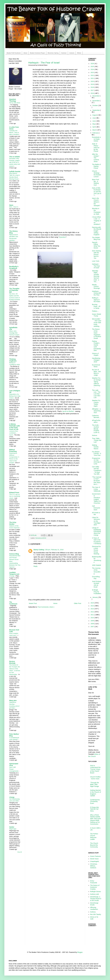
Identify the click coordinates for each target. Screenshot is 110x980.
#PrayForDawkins (96, 421)
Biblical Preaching (13, 450)
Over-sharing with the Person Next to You (96, 254)
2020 (93, 81)
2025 (93, 66)
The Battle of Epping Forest (96, 166)
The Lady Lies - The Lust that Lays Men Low (96, 394)
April (94, 127)
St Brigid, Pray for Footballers (97, 592)
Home (55, 603)
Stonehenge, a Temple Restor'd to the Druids (96, 899)
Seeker (12, 827)
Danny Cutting (39, 550)
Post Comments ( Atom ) (46, 607)
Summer (64, 53)
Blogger (80, 952)
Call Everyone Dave (96, 508)
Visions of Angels (95, 354)
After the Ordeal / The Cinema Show (96, 158)
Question (63, 237)
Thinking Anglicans (13, 360)
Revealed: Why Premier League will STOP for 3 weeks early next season (15, 162)
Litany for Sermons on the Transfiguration (96, 521)
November (96, 101)
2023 (93, 72)
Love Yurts (96, 261)
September (96, 110)
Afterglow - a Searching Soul (96, 411)
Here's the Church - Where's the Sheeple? (96, 202)
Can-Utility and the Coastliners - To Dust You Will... (97, 470)
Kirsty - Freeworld (94, 882)
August (95, 115)
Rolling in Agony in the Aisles (96, 300)
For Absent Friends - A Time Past (96, 454)
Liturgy (12, 797)
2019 (93, 84)
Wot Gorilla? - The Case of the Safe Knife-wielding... (97, 323)
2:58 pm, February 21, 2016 (54, 550)
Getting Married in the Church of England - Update (96, 793)
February (96, 133)
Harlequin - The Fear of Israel (44, 63)
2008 (93, 624)
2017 (93, 90)
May (94, 124)
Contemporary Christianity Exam (95, 802)
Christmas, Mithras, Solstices (94, 866)
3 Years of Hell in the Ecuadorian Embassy (97, 541)
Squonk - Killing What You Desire (96, 245)
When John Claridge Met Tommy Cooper (14, 333)
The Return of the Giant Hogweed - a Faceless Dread (97, 334)
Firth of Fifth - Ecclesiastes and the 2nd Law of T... (97, 192)
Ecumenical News (96, 366)
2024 (93, 69)
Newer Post (33, 603)
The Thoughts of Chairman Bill (14, 290)
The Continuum (13, 603)
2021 (93, 78)
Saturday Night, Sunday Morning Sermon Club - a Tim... (96, 276)
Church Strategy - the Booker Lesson (97, 174)
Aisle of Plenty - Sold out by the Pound (96, 148)
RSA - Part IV (14, 207)
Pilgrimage (13, 829)
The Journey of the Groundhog (96, 571)
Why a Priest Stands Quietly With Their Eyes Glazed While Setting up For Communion (96, 819)
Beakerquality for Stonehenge (97, 559)
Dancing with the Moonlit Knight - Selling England (97, 231)
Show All (20, 852)
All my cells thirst (15, 103)
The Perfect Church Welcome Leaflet (94, 836)
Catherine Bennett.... (96, 416)
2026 (93, 64)
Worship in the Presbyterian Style (96, 211)
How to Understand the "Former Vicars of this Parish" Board (95, 769)
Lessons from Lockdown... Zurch (14, 433)
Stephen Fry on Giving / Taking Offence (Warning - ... (96, 383)
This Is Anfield (14, 157)
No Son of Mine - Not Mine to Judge (96, 372)
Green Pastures (96, 856)
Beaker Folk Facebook (14, 53)
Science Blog (14, 554)
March (95, 130)
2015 (93, 603)
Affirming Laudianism (94, 908)
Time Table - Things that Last (97, 440)
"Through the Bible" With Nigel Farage (95, 784)
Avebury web (95, 894)
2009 (93, 621)
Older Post (78, 603)
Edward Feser (14, 493)
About (25, 53)
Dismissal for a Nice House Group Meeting (96, 550)
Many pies (13, 700)
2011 (93, 615)
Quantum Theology (13, 100)
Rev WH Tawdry (96, 914)
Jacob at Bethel (68, 411)
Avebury (93, 912)
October (95, 105)
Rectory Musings (12, 662)
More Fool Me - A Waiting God (95, 182)
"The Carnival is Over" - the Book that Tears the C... (97, 481)
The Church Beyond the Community (94, 845)
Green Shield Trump (96, 315)
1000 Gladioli (96, 565)
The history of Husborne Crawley (95, 887)
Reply (36, 566)
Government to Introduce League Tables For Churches (96, 498)
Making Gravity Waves (95, 447)
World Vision (94, 859)
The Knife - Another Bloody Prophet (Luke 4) (96, 429)
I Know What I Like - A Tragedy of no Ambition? (96, 221)
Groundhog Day (96, 578)
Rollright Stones (96, 892)
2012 (93, 612)
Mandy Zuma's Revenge (96, 287)
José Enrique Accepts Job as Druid (96, 584)
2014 (93, 606)
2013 (93, 609)
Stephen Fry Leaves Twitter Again (96, 403)
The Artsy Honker (13, 523)
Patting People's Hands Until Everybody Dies (96, 346)
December (96, 96)
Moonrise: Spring (53, 53)
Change (12, 576)
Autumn (72, 53)
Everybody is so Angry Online (96, 139)
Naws (11, 205)
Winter (79, 53)
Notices (95, 435)
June (94, 121)
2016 (93, 93)
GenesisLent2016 (41, 538)
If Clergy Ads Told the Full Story (94, 809)
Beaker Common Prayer (37, 53)
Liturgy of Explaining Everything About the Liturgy (96, 531)
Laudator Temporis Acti (14, 573)
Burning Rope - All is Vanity (96, 306)
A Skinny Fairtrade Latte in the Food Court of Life (15, 427)
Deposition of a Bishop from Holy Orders (15, 396)
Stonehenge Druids (94, 904)
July (94, 118)
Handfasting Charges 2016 (96, 360)
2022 (93, 75)
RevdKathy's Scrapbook (14, 267)
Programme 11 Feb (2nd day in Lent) (97, 461)
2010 (93, 618)
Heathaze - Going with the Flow (96, 293)
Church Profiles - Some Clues (95, 778)
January (95, 597)
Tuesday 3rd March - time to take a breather (14, 133)
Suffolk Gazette (15, 171)
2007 (93, 627)
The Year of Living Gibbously (96, 489)
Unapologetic (95, 861)
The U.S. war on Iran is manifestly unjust (15, 496)
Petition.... (95, 311)
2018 (93, 87)
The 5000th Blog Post (96, 238)
